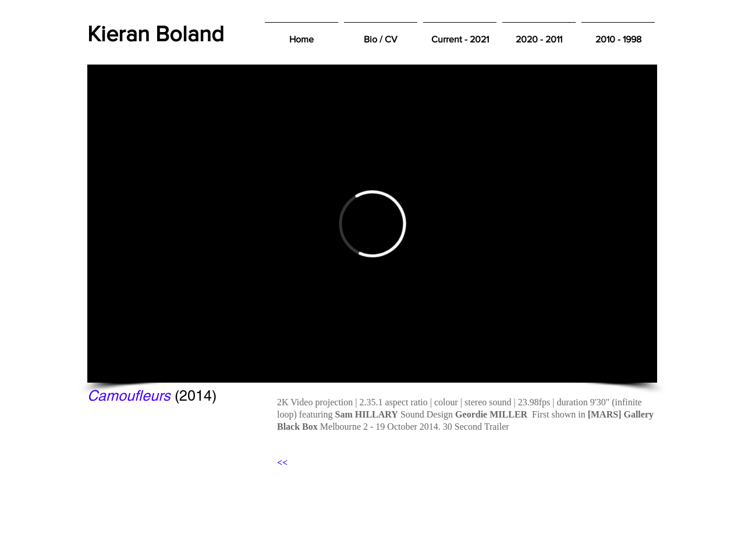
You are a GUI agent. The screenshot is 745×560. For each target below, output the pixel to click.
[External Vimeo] (372, 224)
